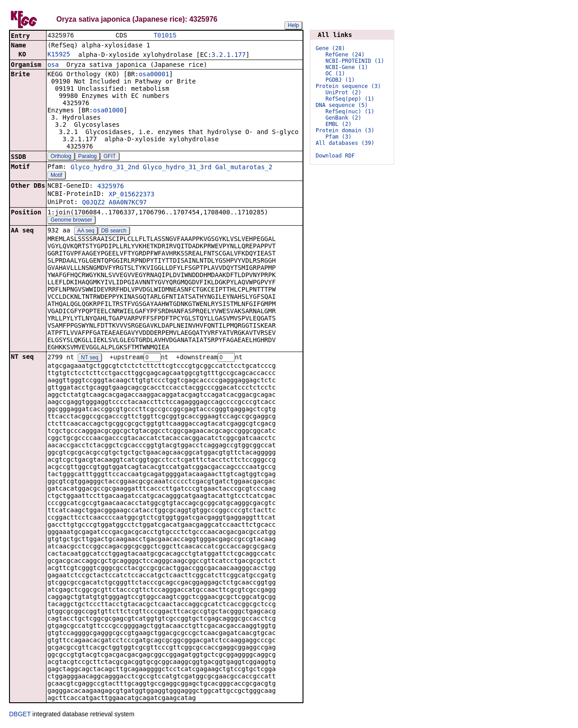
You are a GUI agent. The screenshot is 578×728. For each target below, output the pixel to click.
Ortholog (61, 157)
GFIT (110, 157)
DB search (114, 232)
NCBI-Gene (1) (347, 67)
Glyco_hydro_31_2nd (105, 168)
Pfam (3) (339, 137)
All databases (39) (345, 143)
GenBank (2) (343, 118)
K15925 (59, 55)
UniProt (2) (343, 93)
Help (293, 25)
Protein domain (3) (345, 130)
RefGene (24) (345, 55)
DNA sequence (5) (342, 105)
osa (53, 65)
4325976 (110, 187)
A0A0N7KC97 (128, 203)
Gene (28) (330, 48)
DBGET (20, 715)
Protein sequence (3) (348, 86)
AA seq (86, 232)
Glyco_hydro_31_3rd (177, 168)
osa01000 (108, 111)
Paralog (87, 157)
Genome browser (71, 221)
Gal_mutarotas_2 (244, 168)
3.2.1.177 (228, 56)
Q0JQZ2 (94, 203)
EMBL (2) (339, 124)
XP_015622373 (132, 195)
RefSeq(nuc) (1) (350, 111)
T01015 (165, 36)
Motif (56, 176)
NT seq (89, 359)
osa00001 (154, 75)
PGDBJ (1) (340, 80)
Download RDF (335, 156)
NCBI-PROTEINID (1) (355, 61)
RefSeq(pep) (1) (350, 99)
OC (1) (335, 74)
